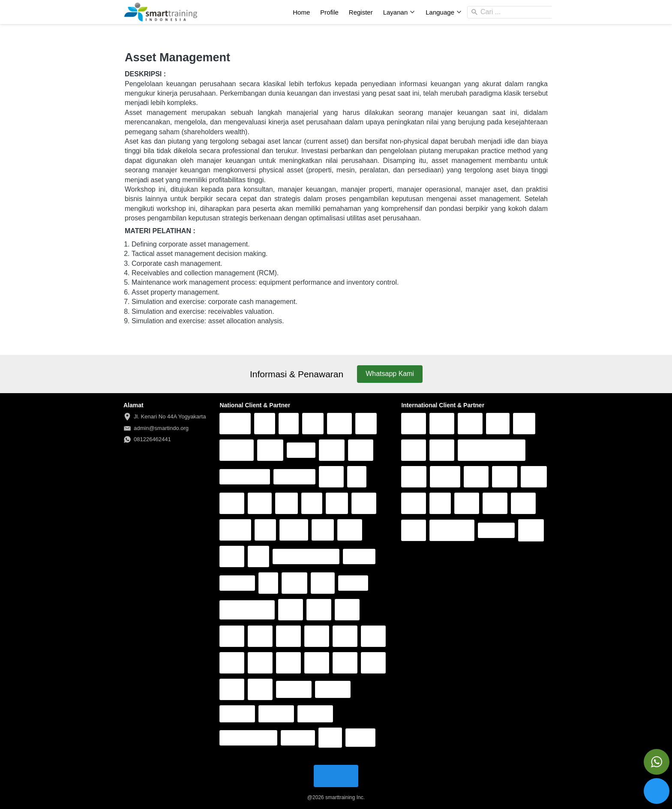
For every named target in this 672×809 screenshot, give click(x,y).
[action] (657, 762)
